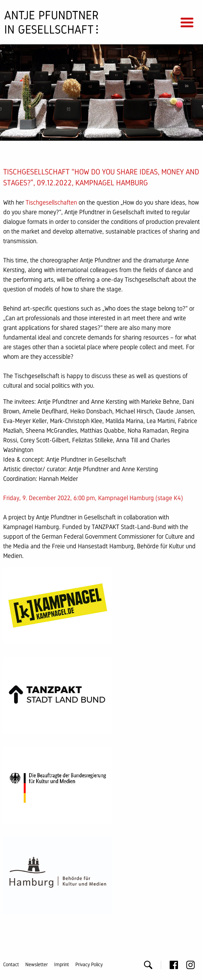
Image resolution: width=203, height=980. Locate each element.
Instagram (190, 965)
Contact (11, 964)
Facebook (174, 965)
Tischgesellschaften (51, 202)
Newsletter (37, 964)
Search (148, 965)
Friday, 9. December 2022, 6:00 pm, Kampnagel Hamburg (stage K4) (93, 498)
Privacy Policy (89, 964)
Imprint (62, 964)
